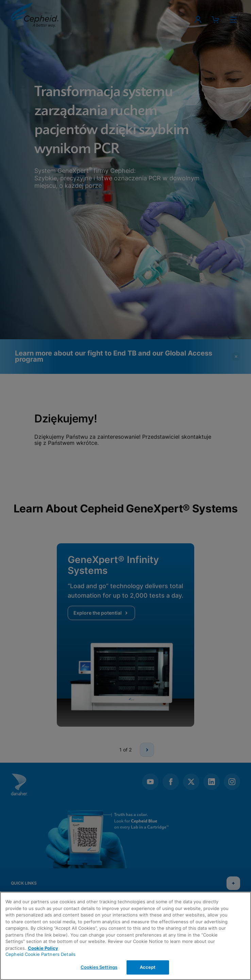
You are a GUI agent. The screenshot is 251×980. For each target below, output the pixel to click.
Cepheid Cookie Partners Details (40, 954)
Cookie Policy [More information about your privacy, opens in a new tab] (43, 948)
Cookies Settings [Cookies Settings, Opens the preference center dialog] (99, 967)
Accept (148, 967)
